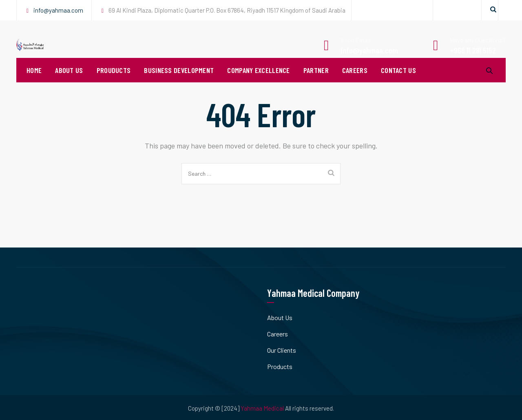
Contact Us (398, 82)
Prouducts (114, 82)
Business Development (179, 82)
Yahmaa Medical (262, 408)
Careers (355, 82)
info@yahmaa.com (58, 10)
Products (280, 366)
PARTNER (316, 82)
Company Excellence (258, 82)
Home (34, 82)
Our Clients (282, 350)
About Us (69, 82)
